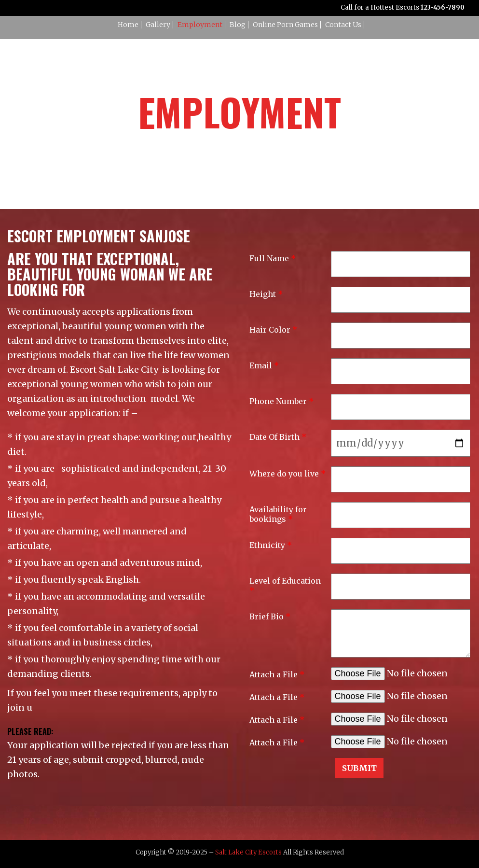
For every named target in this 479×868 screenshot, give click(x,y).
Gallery (158, 25)
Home (128, 25)
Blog (238, 25)
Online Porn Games (285, 25)
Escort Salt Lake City (114, 370)
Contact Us (343, 25)
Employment (200, 25)
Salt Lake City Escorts (248, 852)
